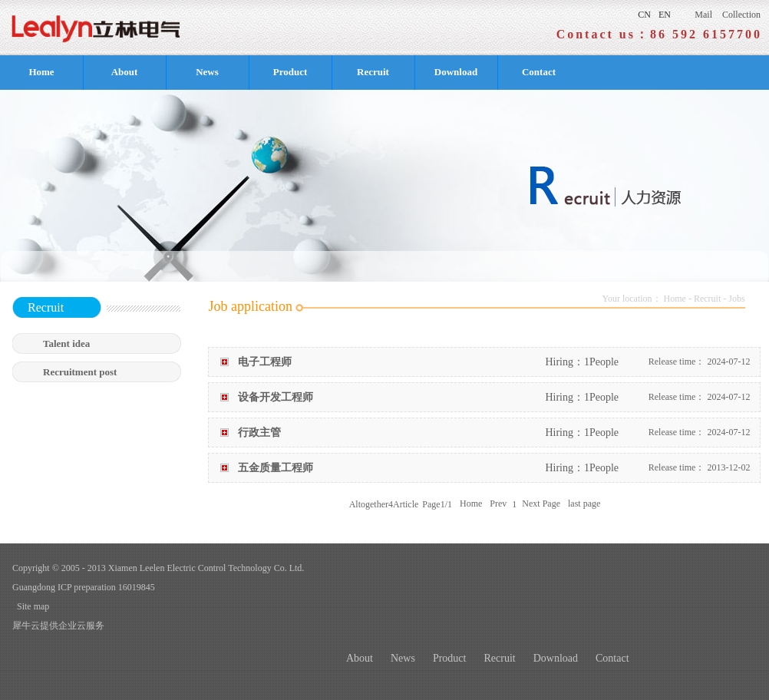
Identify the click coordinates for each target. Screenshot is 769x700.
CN (644, 15)
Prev (498, 504)
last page (584, 504)
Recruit (707, 299)
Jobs (736, 299)
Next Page (541, 504)
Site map (31, 606)
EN (665, 15)
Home (41, 72)
